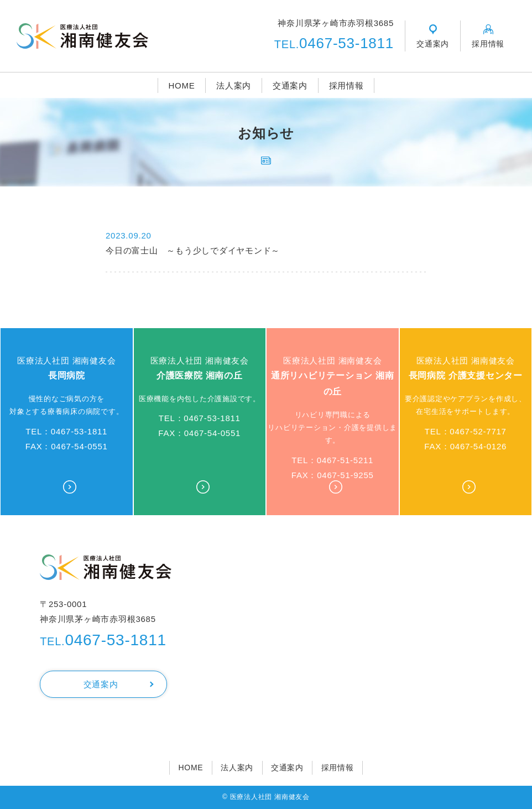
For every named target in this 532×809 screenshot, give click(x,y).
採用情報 (346, 85)
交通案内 (290, 85)
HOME (181, 85)
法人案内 (234, 85)
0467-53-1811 (334, 43)
